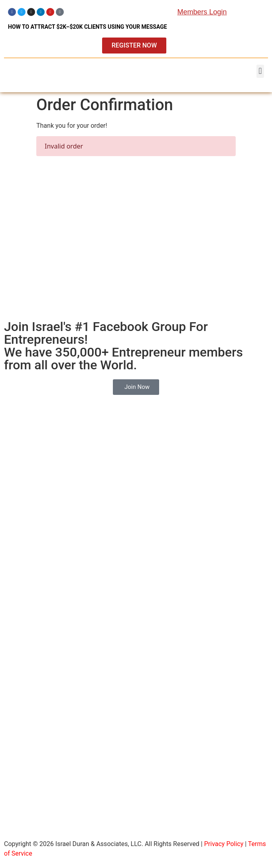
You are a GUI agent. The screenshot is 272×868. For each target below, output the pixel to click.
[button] (260, 71)
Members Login (202, 12)
